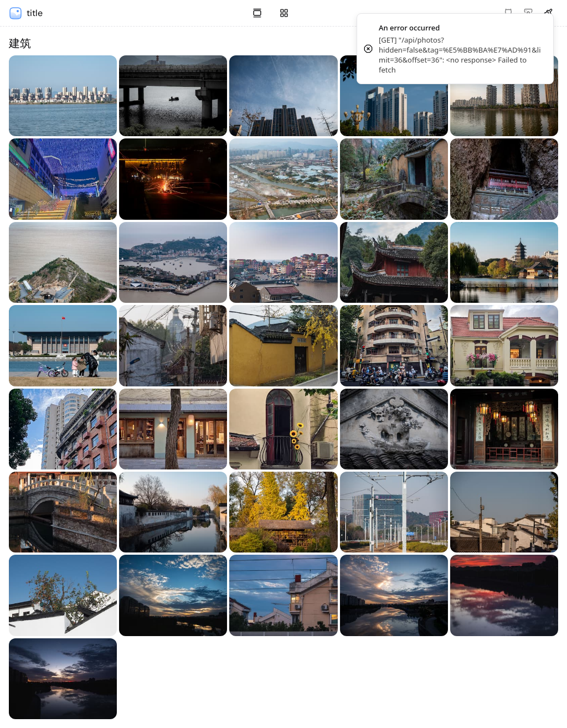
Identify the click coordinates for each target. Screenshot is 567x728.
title (35, 13)
